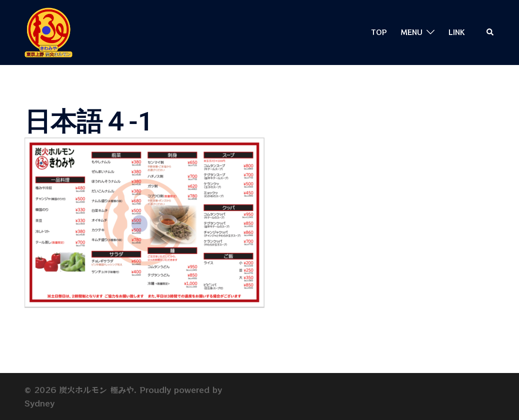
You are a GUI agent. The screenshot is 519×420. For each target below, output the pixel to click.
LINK (456, 32)
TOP (379, 32)
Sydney (39, 403)
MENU (412, 32)
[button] (490, 32)
